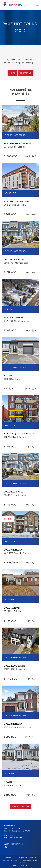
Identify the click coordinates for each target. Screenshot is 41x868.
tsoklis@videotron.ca (17, 838)
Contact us (26, 73)
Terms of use (26, 861)
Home (12, 73)
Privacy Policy (16, 861)
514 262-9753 (13, 835)
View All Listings (20, 807)
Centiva (24, 865)
